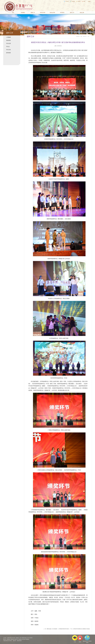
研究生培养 (52, 13)
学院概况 (23, 13)
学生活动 (8, 50)
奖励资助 (8, 40)
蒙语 (84, 1)
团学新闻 (8, 53)
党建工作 (33, 13)
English (89, 1)
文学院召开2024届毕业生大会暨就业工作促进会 (81, 629)
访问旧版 (73, 1)
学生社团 (8, 43)
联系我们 (79, 1)
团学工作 (72, 13)
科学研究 (62, 13)
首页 (13, 13)
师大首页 (67, 1)
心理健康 (8, 37)
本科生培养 (43, 13)
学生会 (8, 47)
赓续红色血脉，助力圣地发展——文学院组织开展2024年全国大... (58, 629)
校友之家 (82, 13)
